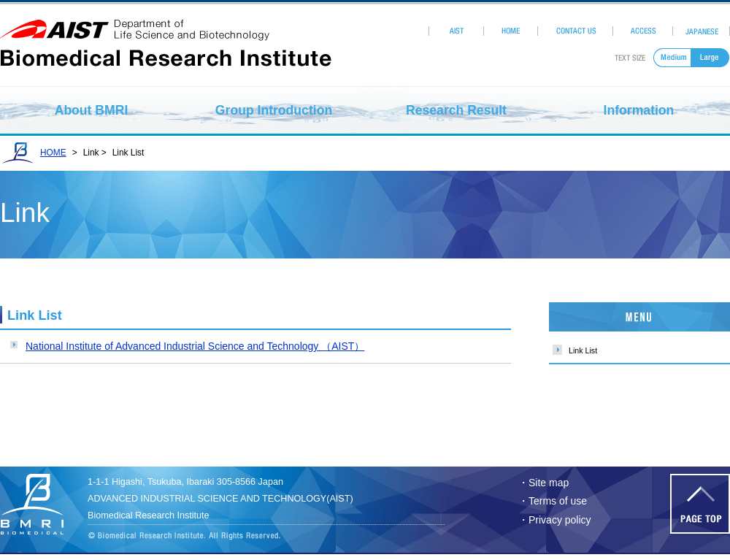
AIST (456, 31)
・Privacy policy (555, 520)
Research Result (456, 110)
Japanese (702, 31)
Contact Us (576, 31)
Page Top (700, 504)
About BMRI (92, 110)
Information (639, 110)
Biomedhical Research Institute (40, 504)
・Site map (543, 483)
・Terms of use (553, 501)
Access (643, 31)
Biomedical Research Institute (166, 54)
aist (166, 31)
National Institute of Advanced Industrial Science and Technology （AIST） (195, 346)
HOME (511, 31)
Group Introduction (274, 110)
